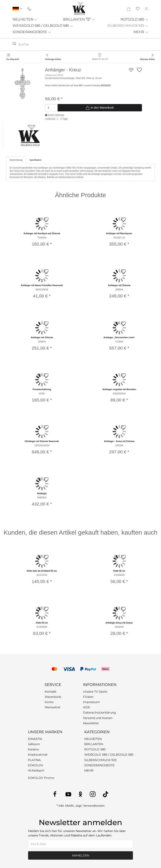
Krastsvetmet (38, 755)
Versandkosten (94, 806)
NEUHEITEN (25, 19)
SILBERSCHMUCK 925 (128, 26)
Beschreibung (16, 160)
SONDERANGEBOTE (32, 32)
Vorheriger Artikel (53, 59)
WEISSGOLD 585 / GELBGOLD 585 (43, 26)
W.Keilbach (36, 770)
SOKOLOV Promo (41, 778)
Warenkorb (53, 697)
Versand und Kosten (98, 718)
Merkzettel (52, 707)
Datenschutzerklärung (99, 712)
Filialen (88, 697)
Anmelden (81, 855)
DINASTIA (35, 739)
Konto (49, 702)
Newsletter (91, 723)
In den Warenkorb (100, 108)
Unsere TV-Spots (95, 692)
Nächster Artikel (147, 59)
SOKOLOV (36, 765)
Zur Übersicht (13, 59)
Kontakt (51, 692)
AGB (86, 707)
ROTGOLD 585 (134, 19)
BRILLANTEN (79, 19)
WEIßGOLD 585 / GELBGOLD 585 (109, 755)
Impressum (91, 702)
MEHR (141, 32)
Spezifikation (36, 160)
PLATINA (34, 760)
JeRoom (34, 744)
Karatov (34, 749)
